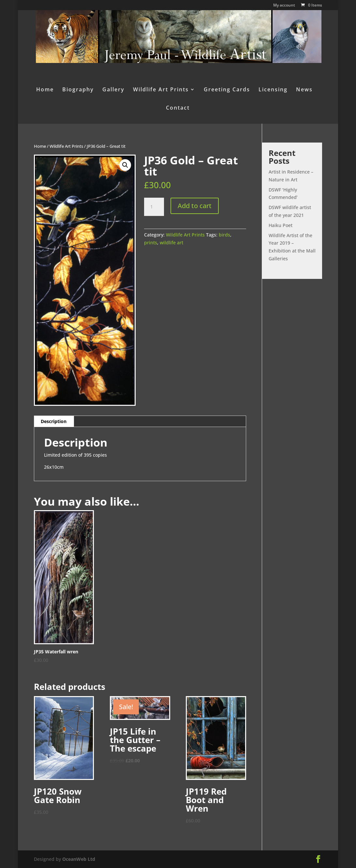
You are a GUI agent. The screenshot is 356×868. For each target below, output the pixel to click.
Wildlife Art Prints (161, 90)
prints (151, 243)
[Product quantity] (154, 207)
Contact (178, 108)
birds (224, 235)
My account (284, 6)
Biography (78, 90)
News (304, 90)
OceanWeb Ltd (79, 859)
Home (45, 90)
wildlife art (171, 243)
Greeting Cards (227, 90)
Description (54, 421)
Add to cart (195, 206)
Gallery (113, 90)
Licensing (273, 90)
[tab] (54, 421)
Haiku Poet (281, 225)
